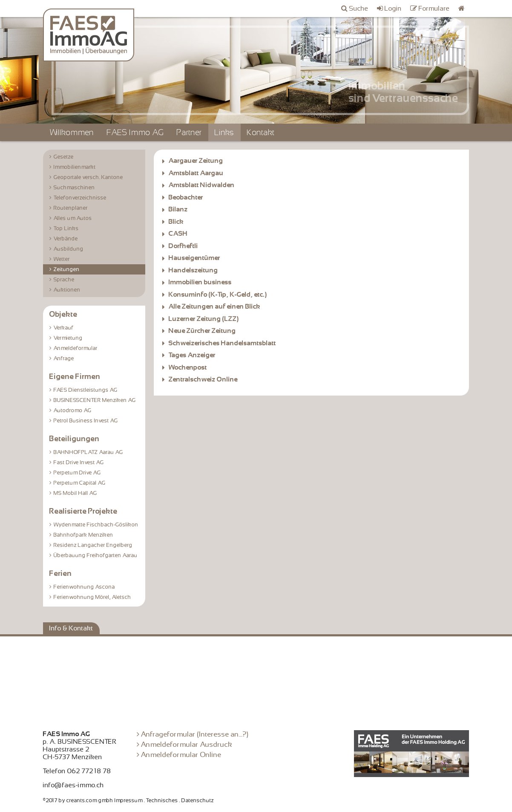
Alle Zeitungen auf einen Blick (215, 306)
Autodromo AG (73, 410)
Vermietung (68, 338)
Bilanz (178, 209)
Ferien (61, 573)
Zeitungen (67, 269)
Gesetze (64, 157)
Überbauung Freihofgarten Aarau (96, 555)
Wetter (62, 259)
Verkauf (64, 328)
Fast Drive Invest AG (79, 462)
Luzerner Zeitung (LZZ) (204, 319)
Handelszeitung (193, 270)
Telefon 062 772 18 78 (77, 771)
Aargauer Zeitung (196, 161)
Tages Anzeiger (192, 355)
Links (224, 132)
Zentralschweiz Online (203, 379)
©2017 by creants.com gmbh (78, 800)
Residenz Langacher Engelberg (93, 545)
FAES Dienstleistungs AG (86, 390)
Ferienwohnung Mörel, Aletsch (92, 597)
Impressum (129, 800)
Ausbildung (69, 249)
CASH (178, 234)
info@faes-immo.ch (73, 785)
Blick (176, 222)
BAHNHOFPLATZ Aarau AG (88, 452)
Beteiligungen (75, 439)
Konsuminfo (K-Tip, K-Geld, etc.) (218, 295)
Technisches (162, 800)
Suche (359, 9)
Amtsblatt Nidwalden (202, 185)
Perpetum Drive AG (77, 473)
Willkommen (72, 132)
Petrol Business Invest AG (86, 421)
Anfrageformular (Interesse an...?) (195, 734)
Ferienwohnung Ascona (84, 587)
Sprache (64, 280)
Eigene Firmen (75, 376)
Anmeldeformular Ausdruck (187, 744)
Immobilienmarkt (75, 167)
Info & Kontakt (71, 628)
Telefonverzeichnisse (80, 198)
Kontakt (261, 132)
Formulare (434, 9)
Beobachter (186, 197)
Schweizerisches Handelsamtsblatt (222, 343)
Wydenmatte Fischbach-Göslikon (96, 525)
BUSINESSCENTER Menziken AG (95, 400)
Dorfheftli (183, 246)
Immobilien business (200, 282)
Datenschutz (198, 800)
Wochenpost (188, 367)
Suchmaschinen (74, 188)
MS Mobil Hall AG (75, 493)
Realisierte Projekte (83, 511)
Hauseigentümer (194, 258)
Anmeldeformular (76, 348)
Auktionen (67, 290)
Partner (189, 132)
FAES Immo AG (135, 132)
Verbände (66, 239)
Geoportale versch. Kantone (88, 177)
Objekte (63, 314)
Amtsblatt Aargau (196, 173)
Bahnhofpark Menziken (83, 535)
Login (393, 9)
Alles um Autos (73, 218)
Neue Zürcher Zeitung (202, 331)
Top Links (66, 228)
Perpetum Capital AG (80, 483)
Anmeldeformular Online (181, 755)
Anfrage (64, 358)
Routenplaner (71, 208)
